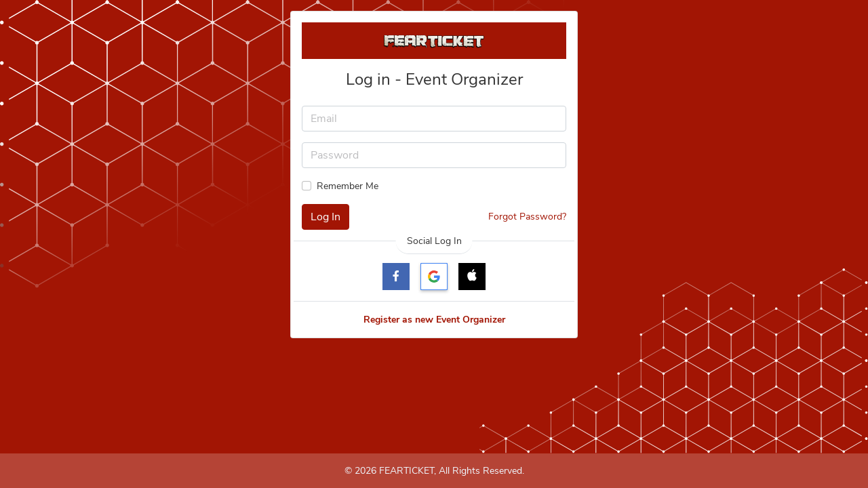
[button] (472, 277)
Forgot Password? (527, 217)
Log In (325, 217)
